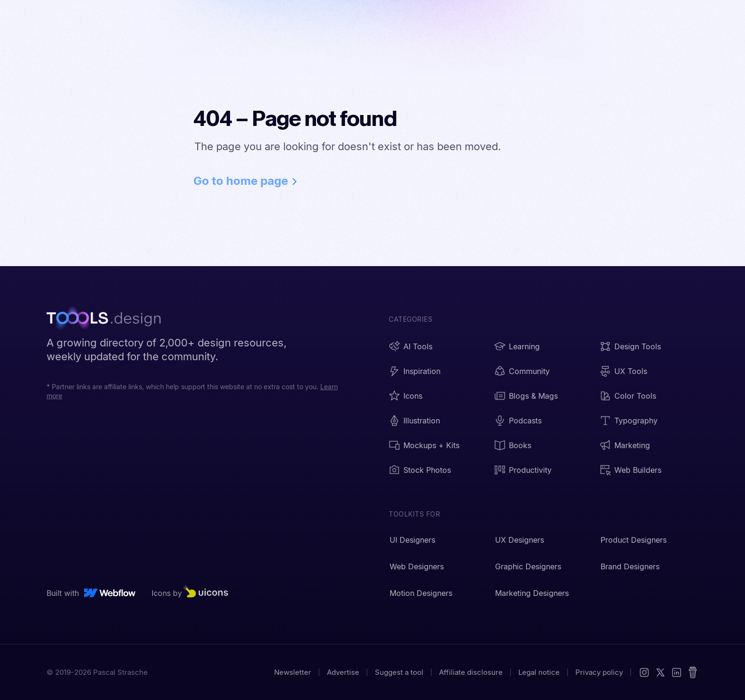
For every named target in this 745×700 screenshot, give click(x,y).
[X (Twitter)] (660, 672)
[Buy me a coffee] (693, 672)
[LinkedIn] (677, 672)
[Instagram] (644, 672)
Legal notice (539, 672)
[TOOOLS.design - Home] (108, 319)
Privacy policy (599, 672)
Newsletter (293, 672)
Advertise (343, 672)
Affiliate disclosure (471, 672)
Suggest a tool (399, 672)
